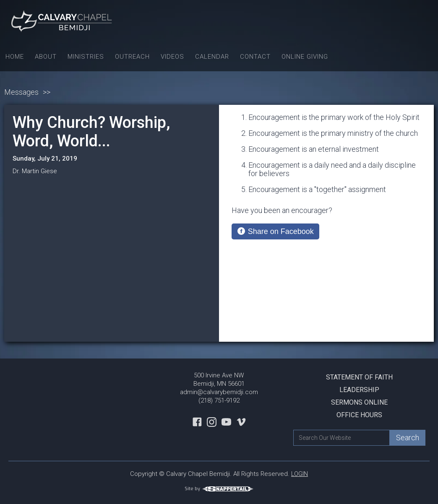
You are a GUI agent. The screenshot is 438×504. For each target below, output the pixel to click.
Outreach (132, 57)
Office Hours (359, 415)
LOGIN (300, 474)
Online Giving (305, 57)
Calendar (212, 57)
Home (15, 57)
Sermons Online (359, 402)
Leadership (359, 390)
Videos (172, 57)
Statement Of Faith (359, 377)
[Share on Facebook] (275, 231)
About (46, 57)
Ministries (86, 57)
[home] (63, 21)
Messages (21, 92)
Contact (255, 57)
